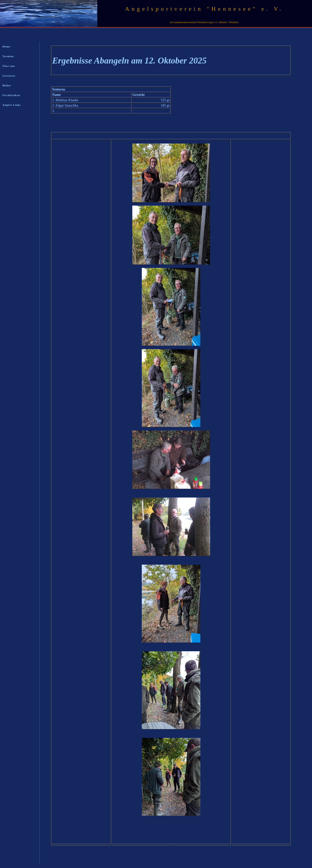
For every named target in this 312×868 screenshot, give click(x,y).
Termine (8, 56)
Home (6, 46)
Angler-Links (12, 105)
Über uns (9, 66)
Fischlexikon (11, 95)
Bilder (7, 85)
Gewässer (9, 76)
